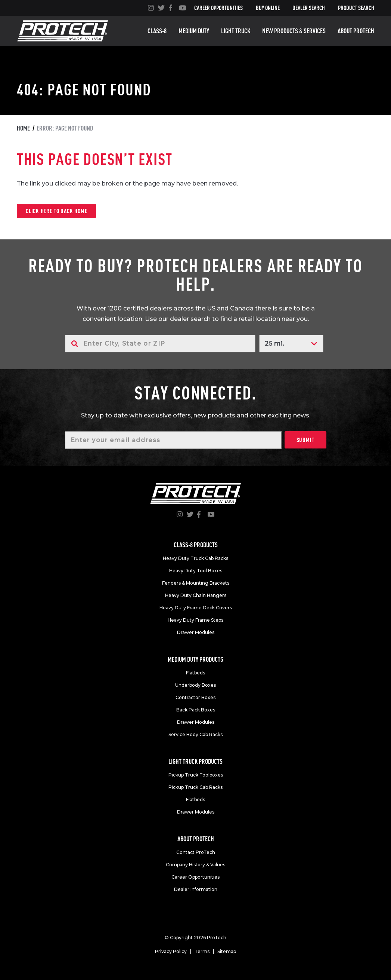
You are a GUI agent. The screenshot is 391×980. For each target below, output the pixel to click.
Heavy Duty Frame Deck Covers (196, 608)
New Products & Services (294, 31)
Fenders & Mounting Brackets (196, 583)
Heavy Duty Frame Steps (195, 620)
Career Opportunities (218, 8)
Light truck (236, 31)
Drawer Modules (196, 632)
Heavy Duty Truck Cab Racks (195, 558)
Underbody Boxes (195, 685)
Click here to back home (56, 211)
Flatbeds (195, 673)
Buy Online (268, 8)
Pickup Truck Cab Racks (195, 787)
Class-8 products (196, 545)
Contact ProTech (196, 852)
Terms (202, 951)
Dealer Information (196, 889)
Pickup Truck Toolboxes (196, 775)
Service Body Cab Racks (195, 734)
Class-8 (157, 31)
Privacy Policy (171, 951)
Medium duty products (195, 659)
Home (23, 128)
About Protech (356, 31)
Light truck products (195, 761)
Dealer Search (309, 8)
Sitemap (227, 951)
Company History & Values (195, 865)
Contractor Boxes (195, 697)
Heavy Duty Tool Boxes (196, 571)
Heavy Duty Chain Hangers (196, 595)
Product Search (356, 8)
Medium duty (194, 31)
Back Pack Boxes (196, 710)
